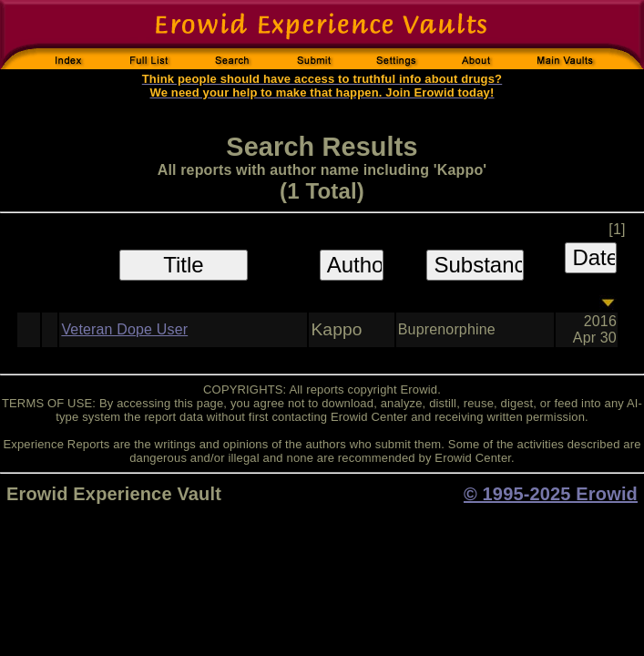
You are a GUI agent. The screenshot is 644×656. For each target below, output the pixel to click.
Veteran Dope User (124, 329)
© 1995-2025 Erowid (551, 494)
